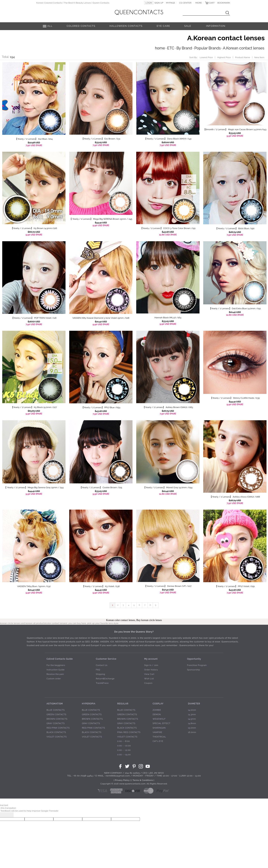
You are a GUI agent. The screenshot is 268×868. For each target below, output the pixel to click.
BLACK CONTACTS (56, 732)
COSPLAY (158, 703)
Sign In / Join (151, 665)
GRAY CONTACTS (56, 723)
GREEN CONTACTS (56, 715)
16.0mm (192, 732)
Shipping (100, 674)
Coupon (148, 683)
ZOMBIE (157, 710)
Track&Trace (102, 683)
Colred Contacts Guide (60, 659)
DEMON (157, 715)
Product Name (243, 57)
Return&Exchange (105, 679)
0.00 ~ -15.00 (124, 755)
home (160, 48)
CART (212, 3)
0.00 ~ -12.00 (124, 750)
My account (151, 659)
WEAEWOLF (159, 719)
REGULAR (123, 703)
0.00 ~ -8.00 (123, 741)
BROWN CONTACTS (57, 719)
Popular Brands (207, 48)
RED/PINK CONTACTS (58, 728)
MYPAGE (171, 3)
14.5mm (192, 719)
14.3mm (192, 715)
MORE (199, 3)
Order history (151, 670)
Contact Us (102, 665)
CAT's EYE (158, 741)
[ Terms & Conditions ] (143, 780)
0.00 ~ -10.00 (124, 746)
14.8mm (192, 723)
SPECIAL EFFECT (162, 723)
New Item (259, 57)
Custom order (54, 679)
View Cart (149, 674)
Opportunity (194, 659)
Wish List (149, 679)
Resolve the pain (55, 674)
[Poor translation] (9, 815)
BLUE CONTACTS (56, 710)
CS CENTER (185, 3)
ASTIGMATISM (55, 703)
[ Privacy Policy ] (122, 780)
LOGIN (149, 3)
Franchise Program (197, 665)
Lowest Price (206, 57)
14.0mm (192, 710)
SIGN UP (159, 3)
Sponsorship (194, 670)
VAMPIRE (157, 732)
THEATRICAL (159, 737)
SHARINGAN (159, 728)
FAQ (98, 670)
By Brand (184, 48)
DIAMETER (194, 703)
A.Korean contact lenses (244, 48)
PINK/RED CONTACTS (129, 732)
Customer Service (106, 659)
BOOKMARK (224, 3)
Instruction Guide (56, 670)
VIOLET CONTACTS (57, 737)
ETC (171, 48)
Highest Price (224, 57)
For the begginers (56, 665)
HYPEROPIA (89, 703)
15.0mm (192, 728)
